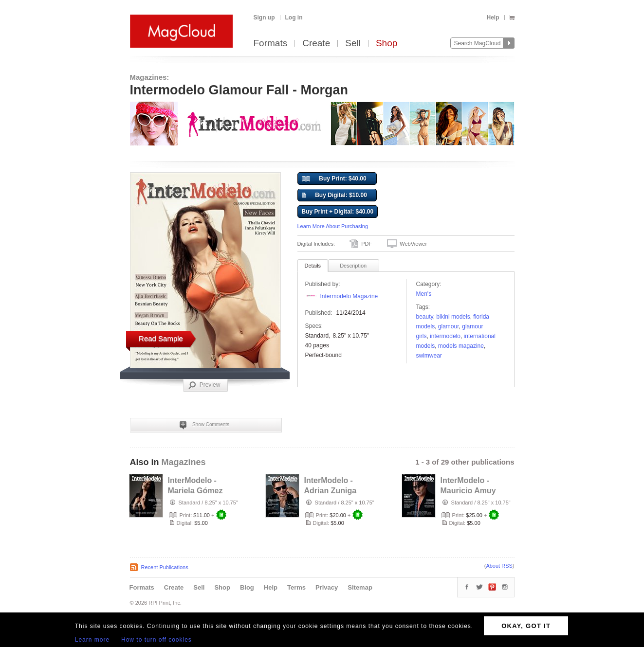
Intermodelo (445, 336)
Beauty (425, 317)
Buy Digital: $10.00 (334, 196)
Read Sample (161, 338)
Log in (294, 18)
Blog (247, 587)
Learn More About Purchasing (333, 226)
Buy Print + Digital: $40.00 (338, 212)
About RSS (499, 566)
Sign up (264, 18)
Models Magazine (461, 346)
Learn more (92, 640)
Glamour (449, 326)
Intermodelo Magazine (349, 296)
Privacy (327, 587)
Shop (386, 44)
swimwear (429, 356)
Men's (424, 294)
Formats (271, 44)
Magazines (184, 462)
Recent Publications (165, 567)
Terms (296, 587)
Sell (353, 44)
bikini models (453, 317)
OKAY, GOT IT (526, 626)
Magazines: (150, 77)
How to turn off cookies (156, 640)
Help (493, 18)
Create (316, 44)
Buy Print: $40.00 (334, 179)
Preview (204, 385)
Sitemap (360, 587)
